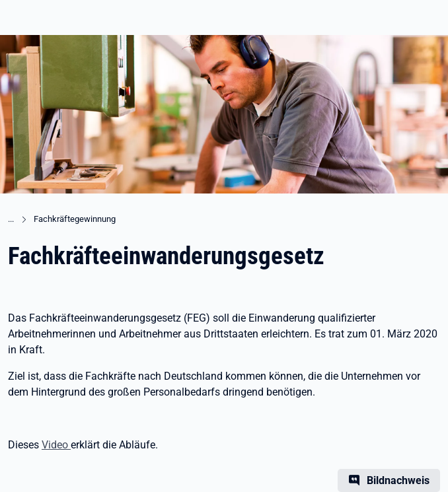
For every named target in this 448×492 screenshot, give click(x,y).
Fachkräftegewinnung (75, 219)
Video (56, 445)
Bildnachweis (398, 480)
